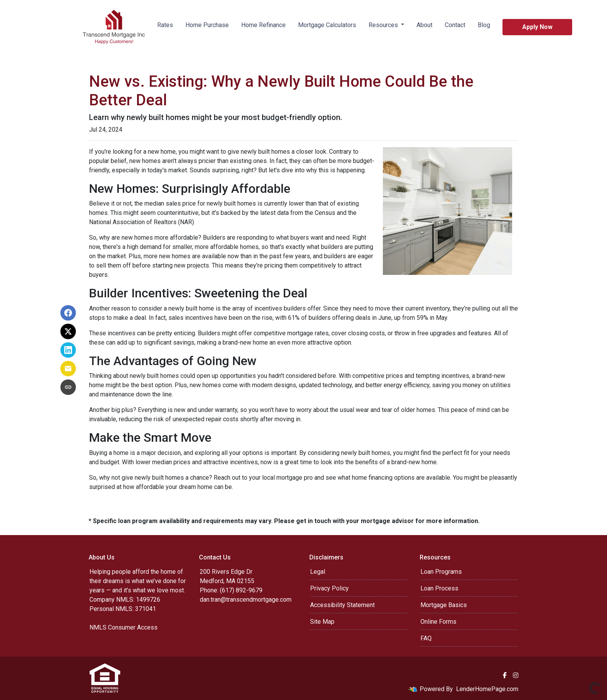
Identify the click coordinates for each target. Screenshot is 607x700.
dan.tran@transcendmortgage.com (246, 600)
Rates (165, 25)
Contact (455, 25)
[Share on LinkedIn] (68, 350)
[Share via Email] (68, 369)
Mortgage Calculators (327, 25)
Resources (384, 25)
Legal (318, 572)
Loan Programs (441, 572)
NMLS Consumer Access (123, 627)
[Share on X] (68, 331)
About (424, 25)
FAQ (426, 638)
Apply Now (537, 27)
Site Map (322, 622)
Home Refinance (263, 25)
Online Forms (438, 622)
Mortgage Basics (444, 605)
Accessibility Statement (342, 605)
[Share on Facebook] (68, 313)
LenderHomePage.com (487, 689)
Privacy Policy (329, 588)
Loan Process (439, 588)
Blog (484, 25)
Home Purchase (207, 25)
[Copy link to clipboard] (68, 387)
